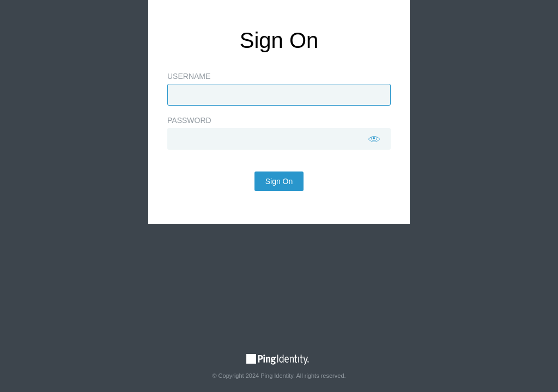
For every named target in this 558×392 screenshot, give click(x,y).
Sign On (279, 209)
